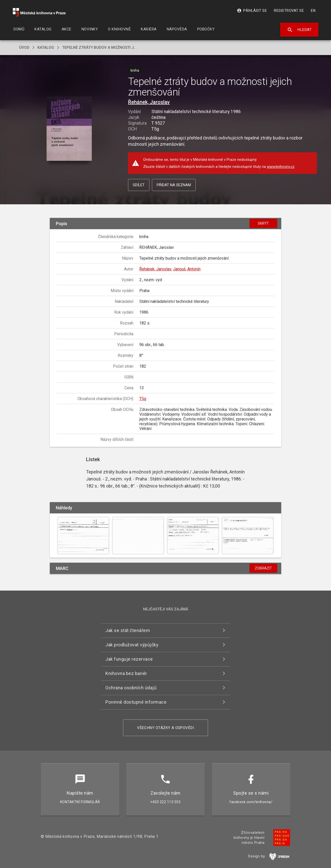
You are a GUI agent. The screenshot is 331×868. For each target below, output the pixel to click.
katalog (46, 47)
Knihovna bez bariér (126, 673)
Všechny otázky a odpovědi (166, 728)
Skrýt (263, 223)
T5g (143, 399)
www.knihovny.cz (281, 167)
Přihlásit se (252, 11)
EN (313, 11)
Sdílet (139, 185)
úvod (24, 47)
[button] (69, 129)
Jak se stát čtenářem (128, 630)
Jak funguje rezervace (129, 659)
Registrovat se (289, 11)
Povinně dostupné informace (136, 702)
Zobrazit (263, 568)
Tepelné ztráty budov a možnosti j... (99, 47)
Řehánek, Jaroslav (149, 102)
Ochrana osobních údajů (131, 688)
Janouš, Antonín (187, 269)
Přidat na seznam (174, 185)
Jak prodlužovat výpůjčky (132, 645)
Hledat (299, 30)
